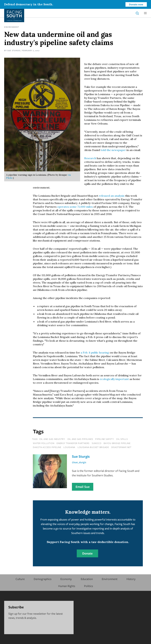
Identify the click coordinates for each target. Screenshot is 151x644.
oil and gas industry (52, 439)
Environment (12, 27)
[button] (145, 13)
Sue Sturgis (14, 50)
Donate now (136, 4)
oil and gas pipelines (80, 439)
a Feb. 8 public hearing (95, 352)
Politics (89, 586)
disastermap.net (121, 447)
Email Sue (83, 487)
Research (90, 158)
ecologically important (114, 379)
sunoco (97, 443)
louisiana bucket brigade (93, 447)
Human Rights (67, 586)
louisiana (69, 447)
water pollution (44, 443)
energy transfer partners (73, 443)
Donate (87, 553)
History (131, 579)
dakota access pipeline (47, 447)
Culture (20, 579)
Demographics (43, 579)
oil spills (122, 439)
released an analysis (112, 196)
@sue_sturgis (79, 462)
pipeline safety (105, 439)
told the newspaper (113, 150)
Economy (66, 579)
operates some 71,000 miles (75, 207)
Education (87, 579)
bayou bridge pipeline (117, 443)
